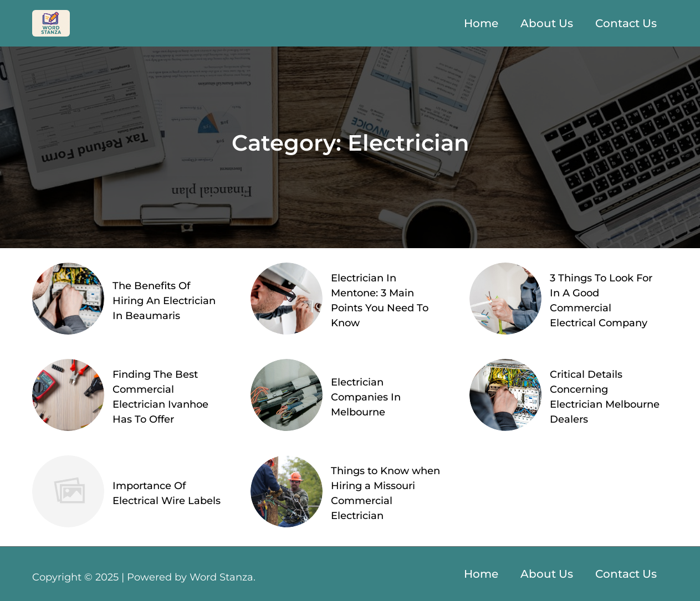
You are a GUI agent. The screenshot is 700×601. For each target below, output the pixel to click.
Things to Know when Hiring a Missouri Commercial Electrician (385, 493)
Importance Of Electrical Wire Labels (167, 493)
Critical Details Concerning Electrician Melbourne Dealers (605, 397)
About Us (547, 23)
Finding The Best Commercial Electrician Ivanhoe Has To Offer (160, 397)
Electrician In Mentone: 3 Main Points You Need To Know (380, 300)
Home (481, 23)
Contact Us (626, 23)
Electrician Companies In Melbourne (366, 397)
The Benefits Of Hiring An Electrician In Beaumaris (164, 301)
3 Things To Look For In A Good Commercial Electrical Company (601, 300)
